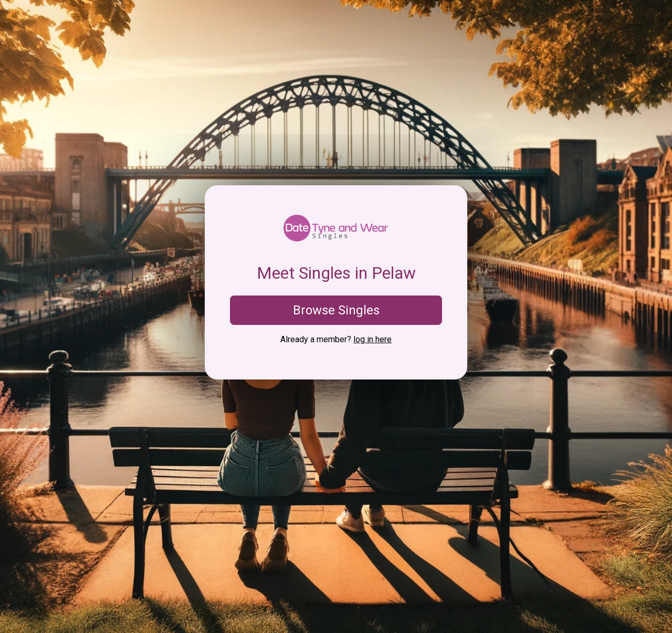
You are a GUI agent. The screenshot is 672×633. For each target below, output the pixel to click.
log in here (372, 339)
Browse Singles (336, 310)
